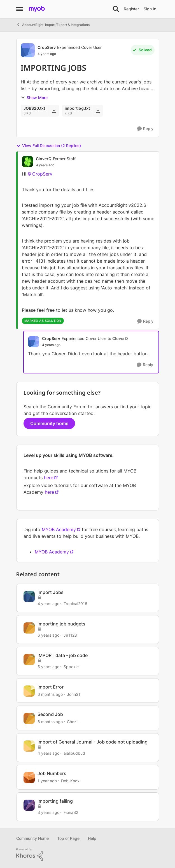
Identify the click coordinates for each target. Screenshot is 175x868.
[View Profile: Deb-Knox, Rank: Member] (29, 778)
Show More (34, 98)
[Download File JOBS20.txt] (54, 111)
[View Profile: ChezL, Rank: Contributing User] (29, 718)
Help (92, 838)
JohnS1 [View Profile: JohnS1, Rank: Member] (74, 694)
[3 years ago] (48, 812)
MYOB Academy (59, 529)
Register (131, 9)
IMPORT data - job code (63, 655)
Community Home (32, 838)
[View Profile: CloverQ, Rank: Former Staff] (27, 162)
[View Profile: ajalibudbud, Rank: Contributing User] (29, 746)
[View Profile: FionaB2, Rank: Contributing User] (29, 805)
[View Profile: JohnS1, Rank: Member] (29, 691)
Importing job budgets (61, 624)
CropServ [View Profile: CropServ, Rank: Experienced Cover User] (47, 47)
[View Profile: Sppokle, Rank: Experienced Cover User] (29, 660)
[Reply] (145, 129)
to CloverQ (118, 338)
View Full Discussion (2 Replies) (49, 146)
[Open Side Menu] (20, 9)
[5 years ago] (48, 667)
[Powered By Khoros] (88, 855)
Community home (49, 423)
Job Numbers (52, 773)
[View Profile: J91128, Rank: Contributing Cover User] (29, 628)
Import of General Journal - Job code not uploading (93, 742)
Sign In (150, 9)
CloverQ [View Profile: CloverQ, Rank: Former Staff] (44, 159)
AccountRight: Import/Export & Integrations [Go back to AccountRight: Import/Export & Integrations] (53, 25)
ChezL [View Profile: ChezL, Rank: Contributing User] (73, 722)
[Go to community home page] (37, 9)
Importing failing (55, 801)
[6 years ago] (48, 635)
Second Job (50, 714)
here (49, 478)
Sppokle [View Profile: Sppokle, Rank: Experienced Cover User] (71, 667)
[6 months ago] (50, 694)
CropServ (42, 174)
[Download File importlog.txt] (98, 111)
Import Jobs (51, 592)
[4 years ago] (48, 604)
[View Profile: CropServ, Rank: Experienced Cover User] (28, 50)
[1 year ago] (47, 781)
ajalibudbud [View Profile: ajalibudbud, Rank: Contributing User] (74, 753)
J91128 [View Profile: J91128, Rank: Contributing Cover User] (70, 635)
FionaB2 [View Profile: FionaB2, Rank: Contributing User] (71, 812)
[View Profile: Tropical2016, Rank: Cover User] (29, 596)
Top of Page (68, 838)
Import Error (51, 687)
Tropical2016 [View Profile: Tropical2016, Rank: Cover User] (75, 604)
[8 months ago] (50, 722)
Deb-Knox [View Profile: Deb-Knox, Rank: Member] (70, 781)
